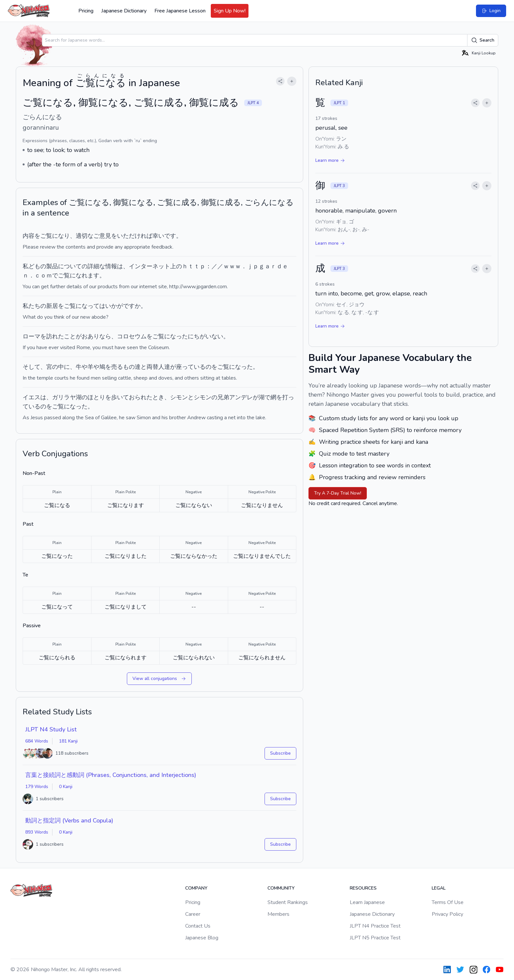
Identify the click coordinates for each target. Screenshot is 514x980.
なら (105, 336)
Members (278, 914)
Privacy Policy (447, 914)
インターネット (149, 266)
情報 (111, 266)
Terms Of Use (448, 902)
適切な (85, 236)
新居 (52, 306)
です (170, 236)
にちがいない (206, 336)
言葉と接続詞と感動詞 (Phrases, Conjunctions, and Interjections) (111, 775)
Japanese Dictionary (124, 11)
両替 (152, 367)
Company (196, 888)
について (70, 266)
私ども (31, 266)
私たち (31, 306)
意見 (105, 236)
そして (31, 367)
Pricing (86, 11)
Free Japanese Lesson (180, 11)
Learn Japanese (367, 902)
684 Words (37, 741)
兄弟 (223, 397)
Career (193, 914)
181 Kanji (68, 741)
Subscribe (280, 753)
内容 (29, 236)
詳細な (96, 266)
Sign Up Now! (230, 11)
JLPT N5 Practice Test (375, 938)
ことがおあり (82, 336)
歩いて (120, 397)
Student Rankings (288, 902)
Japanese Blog (202, 938)
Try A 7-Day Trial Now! (338, 493)
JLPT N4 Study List (51, 729)
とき (158, 397)
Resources (363, 888)
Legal (439, 888)
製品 (52, 266)
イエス (31, 397)
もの (129, 367)
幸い (158, 236)
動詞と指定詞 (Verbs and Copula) (69, 820)
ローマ (31, 336)
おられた (141, 397)
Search (483, 40)
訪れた (55, 336)
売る (117, 367)
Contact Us (198, 926)
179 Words (37, 787)
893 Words (37, 832)
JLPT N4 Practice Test (375, 926)
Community (281, 888)
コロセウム (132, 336)
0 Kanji (66, 787)
